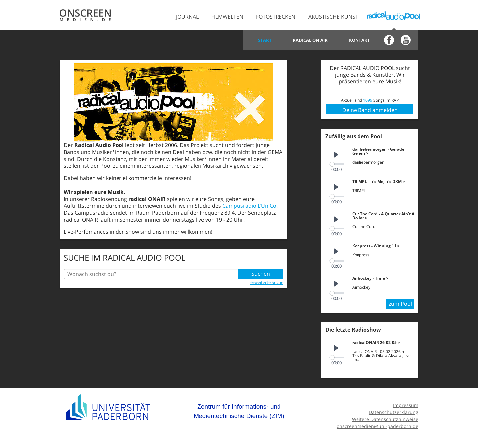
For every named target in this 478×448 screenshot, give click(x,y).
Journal (187, 17)
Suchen (261, 274)
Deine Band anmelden (370, 110)
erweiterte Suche (267, 282)
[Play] (336, 155)
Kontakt (359, 40)
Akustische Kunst (333, 17)
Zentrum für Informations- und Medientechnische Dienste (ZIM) (239, 410)
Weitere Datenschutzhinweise (385, 417)
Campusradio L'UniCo (249, 206)
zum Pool (400, 302)
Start (265, 40)
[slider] (337, 164)
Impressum (406, 404)
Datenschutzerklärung (394, 411)
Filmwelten (227, 17)
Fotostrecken (276, 17)
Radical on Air (310, 40)
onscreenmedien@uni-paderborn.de (377, 424)
